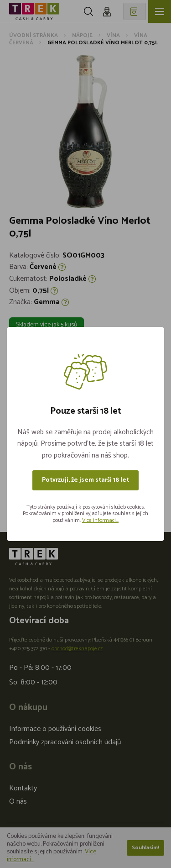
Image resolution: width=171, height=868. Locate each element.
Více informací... (100, 520)
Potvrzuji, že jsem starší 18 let (85, 480)
